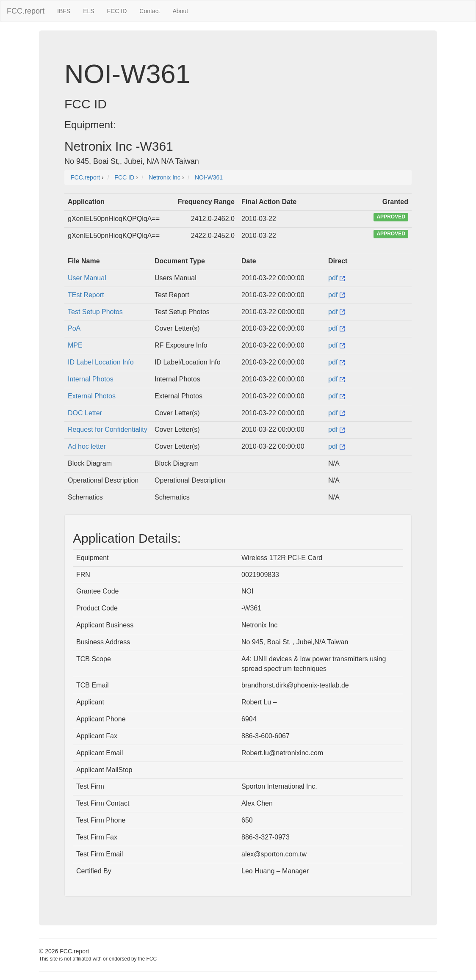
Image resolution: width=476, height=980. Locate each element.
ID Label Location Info (101, 362)
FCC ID (117, 11)
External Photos (92, 396)
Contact (149, 11)
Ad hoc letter (87, 446)
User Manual (87, 278)
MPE (75, 345)
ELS (89, 11)
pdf (336, 278)
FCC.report (26, 11)
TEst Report (86, 295)
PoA (74, 328)
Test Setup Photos (95, 312)
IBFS (64, 11)
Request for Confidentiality (108, 429)
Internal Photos (91, 379)
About (181, 11)
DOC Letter (85, 413)
